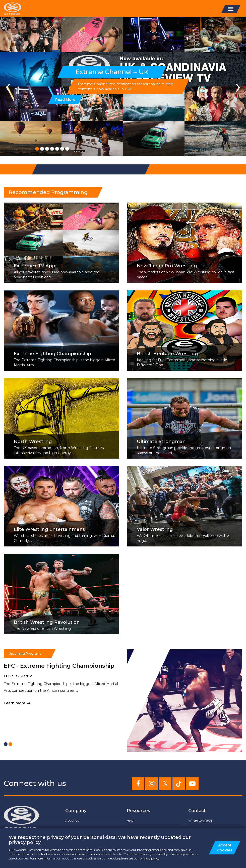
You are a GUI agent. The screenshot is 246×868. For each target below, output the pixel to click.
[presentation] (8, 86)
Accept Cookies (225, 848)
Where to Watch (200, 820)
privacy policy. (150, 858)
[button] (37, 149)
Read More (65, 100)
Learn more (15, 703)
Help (130, 820)
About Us (72, 820)
